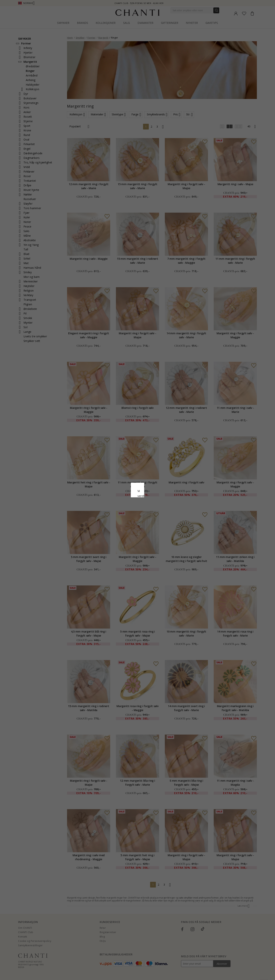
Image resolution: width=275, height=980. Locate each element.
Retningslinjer (115, 499)
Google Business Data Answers (148, 504)
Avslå (121, 521)
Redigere (154, 521)
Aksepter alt (137, 513)
